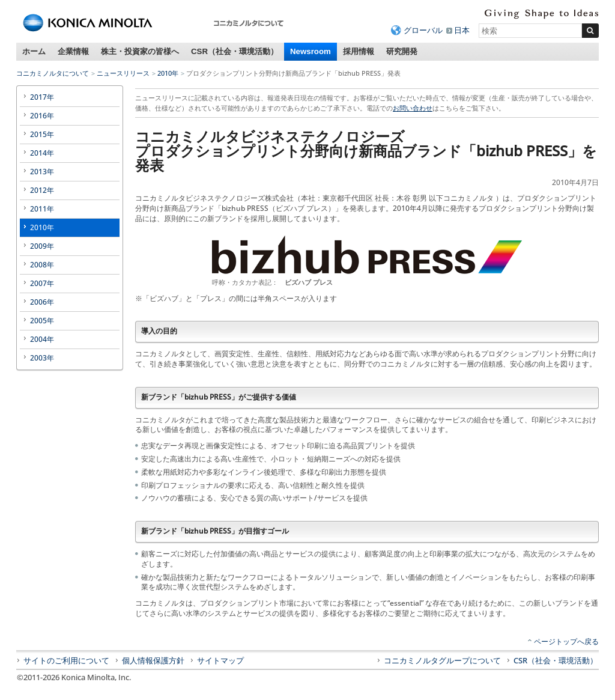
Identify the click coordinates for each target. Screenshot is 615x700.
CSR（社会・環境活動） (235, 51)
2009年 (42, 246)
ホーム (34, 51)
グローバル (423, 30)
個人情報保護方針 (153, 660)
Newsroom (311, 51)
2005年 (42, 321)
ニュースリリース (123, 73)
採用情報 (359, 51)
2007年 (42, 283)
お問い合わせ (413, 108)
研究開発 (402, 51)
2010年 (168, 73)
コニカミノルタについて (53, 73)
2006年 (42, 302)
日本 (462, 30)
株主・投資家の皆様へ (140, 51)
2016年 (42, 116)
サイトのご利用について (66, 660)
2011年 (42, 209)
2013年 (42, 172)
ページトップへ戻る (566, 641)
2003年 (42, 358)
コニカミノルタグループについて (442, 660)
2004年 (42, 339)
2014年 (42, 153)
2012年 (42, 190)
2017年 (42, 97)
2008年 (42, 265)
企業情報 (73, 51)
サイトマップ (220, 660)
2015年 (42, 134)
